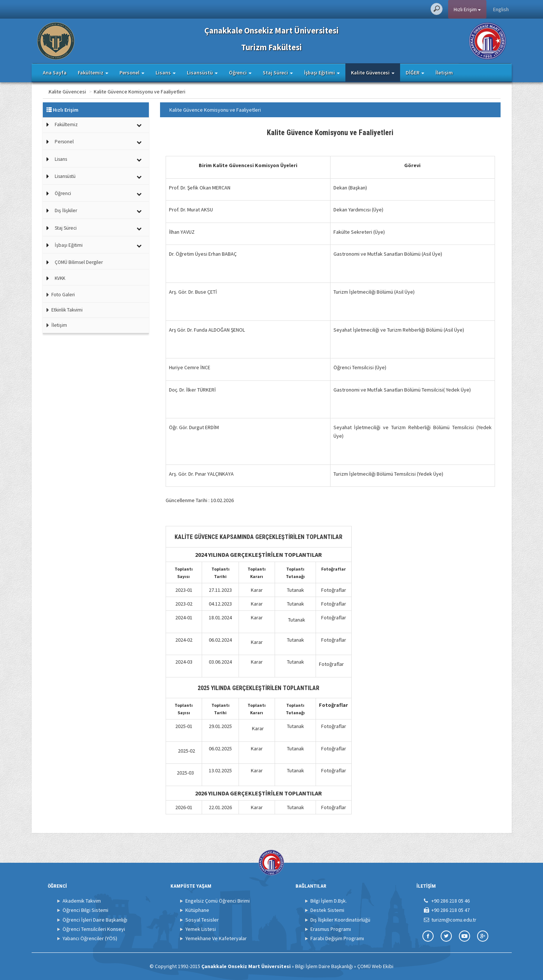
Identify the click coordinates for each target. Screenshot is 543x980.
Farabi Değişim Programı (337, 938)
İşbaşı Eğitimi (69, 245)
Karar (257, 590)
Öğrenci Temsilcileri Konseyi (94, 929)
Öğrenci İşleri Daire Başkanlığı (95, 920)
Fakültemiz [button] (93, 73)
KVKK (60, 278)
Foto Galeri (59, 295)
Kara (256, 642)
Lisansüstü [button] (202, 73)
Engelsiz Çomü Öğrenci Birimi (218, 901)
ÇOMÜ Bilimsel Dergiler (79, 262)
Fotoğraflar (334, 590)
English (501, 9)
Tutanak (296, 590)
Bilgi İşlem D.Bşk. (329, 901)
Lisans (61, 159)
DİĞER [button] (415, 73)
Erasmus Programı (331, 929)
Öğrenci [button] (240, 73)
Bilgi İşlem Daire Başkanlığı (324, 966)
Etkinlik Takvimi (63, 310)
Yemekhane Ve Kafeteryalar (216, 938)
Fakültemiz (66, 125)
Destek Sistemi (327, 910)
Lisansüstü (65, 176)
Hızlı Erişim (467, 9)
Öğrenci (63, 193)
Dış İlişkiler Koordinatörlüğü (340, 920)
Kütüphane (197, 910)
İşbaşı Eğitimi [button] (322, 73)
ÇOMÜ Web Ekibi (375, 966)
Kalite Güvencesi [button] (373, 73)
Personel (64, 142)
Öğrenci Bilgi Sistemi (85, 910)
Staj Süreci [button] (278, 73)
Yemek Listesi (201, 929)
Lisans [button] (166, 73)
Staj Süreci (66, 228)
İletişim (444, 73)
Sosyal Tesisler (202, 920)
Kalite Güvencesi (97, 92)
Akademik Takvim (82, 901)
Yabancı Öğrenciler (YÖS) (90, 938)
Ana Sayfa (55, 73)
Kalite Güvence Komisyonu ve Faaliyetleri (169, 92)
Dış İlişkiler (66, 210)
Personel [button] (132, 73)
